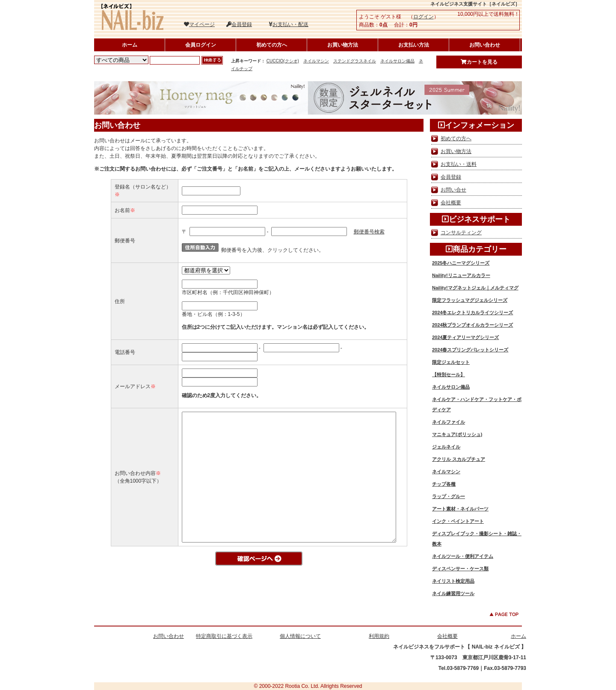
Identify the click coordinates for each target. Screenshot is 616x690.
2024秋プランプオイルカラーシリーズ (472, 325)
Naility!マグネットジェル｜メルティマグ (475, 288)
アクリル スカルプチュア (459, 459)
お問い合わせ (485, 45)
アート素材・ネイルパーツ (460, 509)
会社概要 (451, 203)
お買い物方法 (343, 45)
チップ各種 (444, 484)
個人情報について (300, 636)
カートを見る (479, 62)
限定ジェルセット (451, 362)
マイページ (199, 24)
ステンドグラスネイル (355, 61)
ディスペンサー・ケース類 (460, 569)
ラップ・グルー (449, 496)
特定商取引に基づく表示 (224, 636)
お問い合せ (453, 190)
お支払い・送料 (459, 164)
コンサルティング (461, 233)
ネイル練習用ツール (453, 593)
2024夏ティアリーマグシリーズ (465, 337)
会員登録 (239, 24)
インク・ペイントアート (458, 521)
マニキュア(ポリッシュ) (457, 434)
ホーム (130, 45)
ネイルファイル (449, 422)
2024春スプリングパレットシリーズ (470, 350)
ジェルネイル (446, 447)
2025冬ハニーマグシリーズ (461, 263)
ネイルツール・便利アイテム (463, 556)
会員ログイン (201, 45)
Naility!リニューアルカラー (461, 275)
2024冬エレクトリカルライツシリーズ (472, 313)
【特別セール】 (449, 374)
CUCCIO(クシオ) (283, 61)
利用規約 (379, 636)
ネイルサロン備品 (397, 61)
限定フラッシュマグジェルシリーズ (470, 300)
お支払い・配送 (289, 24)
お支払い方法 (414, 45)
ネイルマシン (316, 61)
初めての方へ (272, 45)
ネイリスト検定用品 (453, 581)
